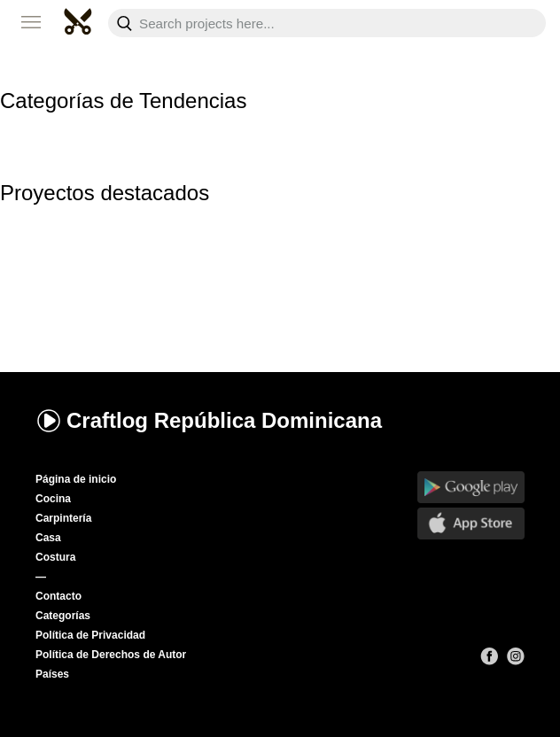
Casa (48, 538)
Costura (55, 557)
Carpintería (63, 518)
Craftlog (209, 421)
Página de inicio (76, 479)
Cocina (53, 499)
